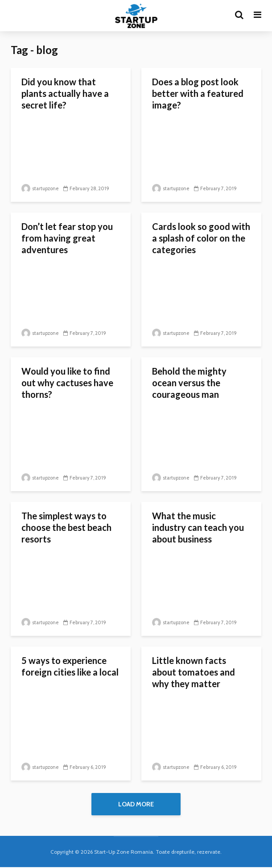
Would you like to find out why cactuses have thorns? (67, 383)
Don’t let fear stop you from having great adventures (67, 238)
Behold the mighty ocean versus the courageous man (189, 383)
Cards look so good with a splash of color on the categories (201, 238)
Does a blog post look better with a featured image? (198, 93)
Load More (136, 804)
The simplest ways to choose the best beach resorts (66, 527)
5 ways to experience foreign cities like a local (70, 666)
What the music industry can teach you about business (198, 527)
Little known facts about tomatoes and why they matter (194, 672)
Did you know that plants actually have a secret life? (65, 93)
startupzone (40, 188)
